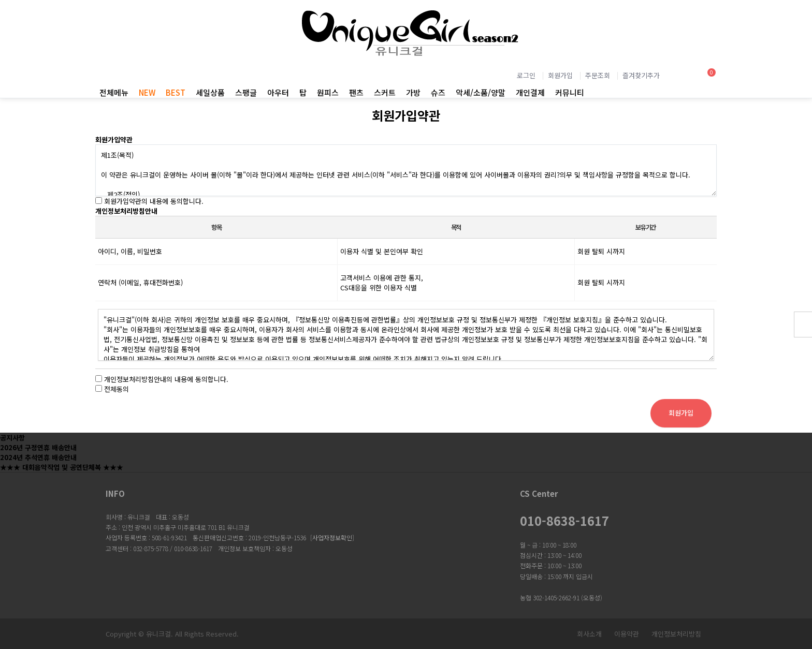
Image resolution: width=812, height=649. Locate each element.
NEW (147, 92)
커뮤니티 (570, 92)
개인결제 (530, 92)
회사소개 (589, 634)
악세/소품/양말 (481, 92)
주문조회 (598, 75)
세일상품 (210, 92)
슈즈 (438, 92)
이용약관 (627, 634)
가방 (413, 92)
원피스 (328, 92)
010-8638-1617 (564, 521)
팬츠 (356, 92)
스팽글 (246, 92)
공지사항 (12, 438)
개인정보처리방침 (676, 634)
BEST (176, 92)
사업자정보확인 (332, 537)
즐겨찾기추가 (641, 75)
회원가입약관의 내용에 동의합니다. (154, 201)
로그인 (526, 75)
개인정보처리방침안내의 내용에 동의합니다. (166, 379)
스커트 (385, 92)
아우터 (278, 92)
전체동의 (117, 389)
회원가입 (560, 75)
